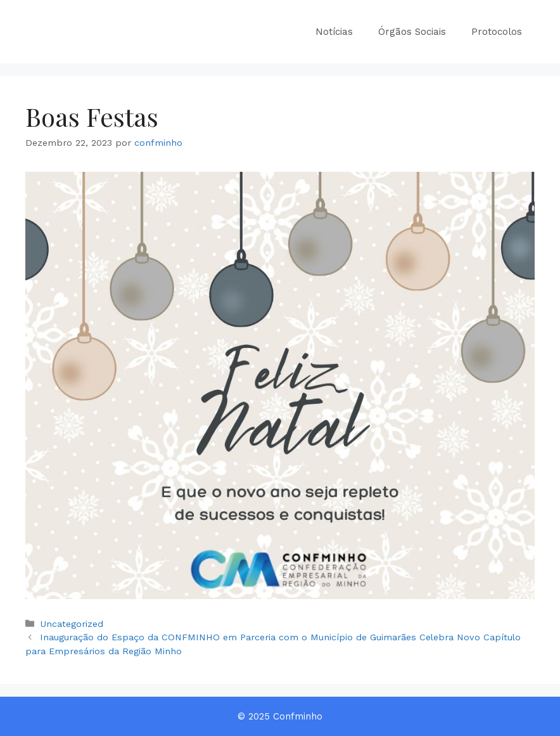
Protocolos (497, 32)
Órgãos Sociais (412, 32)
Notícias (334, 32)
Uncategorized (72, 624)
